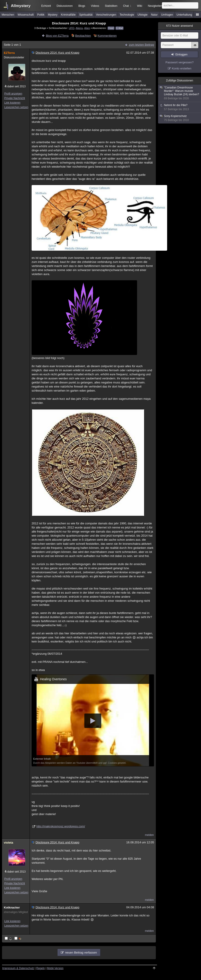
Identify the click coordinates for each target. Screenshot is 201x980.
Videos (95, 6)
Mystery (53, 15)
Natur (154, 15)
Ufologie (143, 15)
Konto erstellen (182, 68)
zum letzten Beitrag (141, 45)
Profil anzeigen (13, 94)
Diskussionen (64, 6)
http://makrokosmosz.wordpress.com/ (61, 826)
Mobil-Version (55, 968)
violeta (8, 843)
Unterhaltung (184, 15)
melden (149, 835)
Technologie (127, 15)
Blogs (82, 6)
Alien (87, 28)
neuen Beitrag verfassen (81, 953)
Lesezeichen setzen (16, 107)
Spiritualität (86, 15)
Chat (127, 6)
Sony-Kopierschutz (180, 118)
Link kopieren (12, 103)
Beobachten (83, 36)
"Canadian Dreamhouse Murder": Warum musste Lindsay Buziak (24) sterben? (180, 93)
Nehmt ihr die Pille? (180, 107)
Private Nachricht (15, 98)
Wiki (140, 6)
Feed (111, 28)
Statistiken (111, 6)
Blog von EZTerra (57, 36)
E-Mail (119, 28)
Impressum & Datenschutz (18, 968)
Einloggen (181, 55)
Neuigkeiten (155, 6)
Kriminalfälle (68, 15)
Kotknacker (12, 907)
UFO (72, 28)
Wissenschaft (26, 15)
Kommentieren (107, 36)
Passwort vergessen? (180, 62)
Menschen (8, 15)
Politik (41, 15)
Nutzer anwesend (180, 26)
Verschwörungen (106, 15)
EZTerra (9, 53)
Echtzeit (46, 6)
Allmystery (21, 6)
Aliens (79, 28)
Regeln (41, 968)
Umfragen (167, 15)
